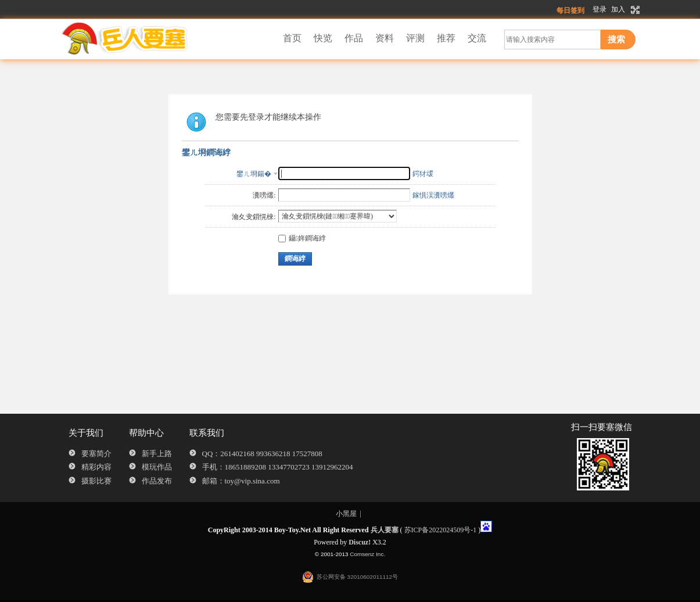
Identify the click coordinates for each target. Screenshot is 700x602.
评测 (415, 38)
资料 (385, 38)
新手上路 (157, 454)
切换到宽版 (634, 10)
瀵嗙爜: (264, 195)
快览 (323, 38)
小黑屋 (346, 514)
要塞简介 (96, 454)
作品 (354, 38)
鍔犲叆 (423, 174)
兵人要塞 (385, 530)
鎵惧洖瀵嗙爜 (433, 195)
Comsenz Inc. (367, 554)
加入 (618, 9)
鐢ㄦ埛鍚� (254, 174)
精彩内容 (96, 467)
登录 (600, 9)
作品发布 (157, 481)
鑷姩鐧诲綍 (302, 238)
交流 (477, 38)
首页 (292, 38)
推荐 (446, 38)
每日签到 (570, 10)
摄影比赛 (96, 481)
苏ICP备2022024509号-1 (441, 530)
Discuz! (360, 542)
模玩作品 (157, 467)
